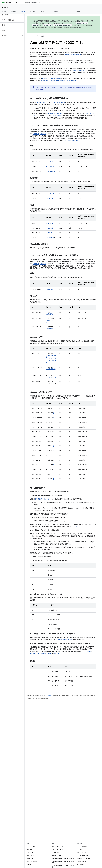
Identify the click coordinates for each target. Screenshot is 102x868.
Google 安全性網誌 (57, 855)
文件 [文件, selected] (17, 2)
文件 (37, 36)
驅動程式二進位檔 (32, 861)
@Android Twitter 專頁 (58, 847)
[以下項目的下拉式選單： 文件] (21, 2)
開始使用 (14, 12)
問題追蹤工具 (81, 864)
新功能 (4, 12)
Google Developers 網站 (65, 640)
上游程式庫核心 (50, 314)
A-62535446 (49, 290)
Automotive (67, 12)
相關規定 (29, 850)
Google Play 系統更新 (71, 140)
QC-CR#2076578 (51, 361)
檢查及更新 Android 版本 (73, 55)
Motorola (44, 654)
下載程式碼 (30, 853)
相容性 (43, 12)
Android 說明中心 (82, 847)
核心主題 (33, 12)
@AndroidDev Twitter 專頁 (59, 850)
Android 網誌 (55, 853)
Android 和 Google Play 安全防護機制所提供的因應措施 (59, 81)
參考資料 (78, 12)
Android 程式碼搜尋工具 (33, 2)
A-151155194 (49, 223)
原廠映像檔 (30, 858)
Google (89, 651)
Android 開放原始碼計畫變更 (67, 28)
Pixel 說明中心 (81, 850)
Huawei (33, 654)
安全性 (42, 36)
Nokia (50, 654)
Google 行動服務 (57, 116)
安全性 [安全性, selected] (23, 12)
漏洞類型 (36, 134)
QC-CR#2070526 (51, 359)
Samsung (57, 654)
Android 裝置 (54, 12)
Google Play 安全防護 (58, 102)
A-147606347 (50, 162)
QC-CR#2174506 (51, 377)
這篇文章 (74, 527)
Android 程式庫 (31, 847)
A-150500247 (50, 238)
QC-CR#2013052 (51, 355)
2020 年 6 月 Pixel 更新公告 (49, 87)
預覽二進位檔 (30, 855)
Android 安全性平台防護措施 (51, 78)
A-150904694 (50, 194)
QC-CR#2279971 (51, 369)
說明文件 (5, 7)
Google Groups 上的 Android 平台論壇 (63, 858)
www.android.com (82, 855)
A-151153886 (49, 228)
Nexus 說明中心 (81, 853)
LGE (38, 654)
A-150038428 (50, 166)
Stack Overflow (81, 861)
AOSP (32, 36)
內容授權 (49, 696)
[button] (11, 15)
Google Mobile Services (84, 858)
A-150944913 (49, 199)
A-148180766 (49, 171)
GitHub (29, 864)
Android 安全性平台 (43, 102)
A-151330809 (49, 233)
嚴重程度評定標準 (78, 70)
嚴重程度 (43, 134)
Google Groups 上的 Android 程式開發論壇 (63, 862)
